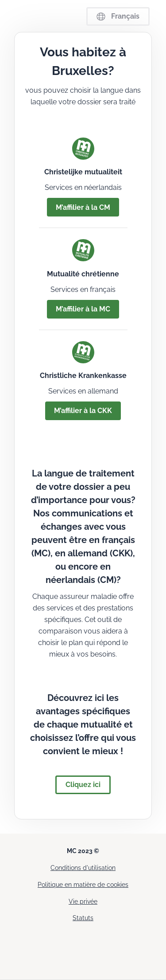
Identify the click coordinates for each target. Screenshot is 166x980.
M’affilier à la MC (83, 309)
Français (118, 16)
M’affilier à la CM (83, 207)
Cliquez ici (83, 785)
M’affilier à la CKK (83, 411)
